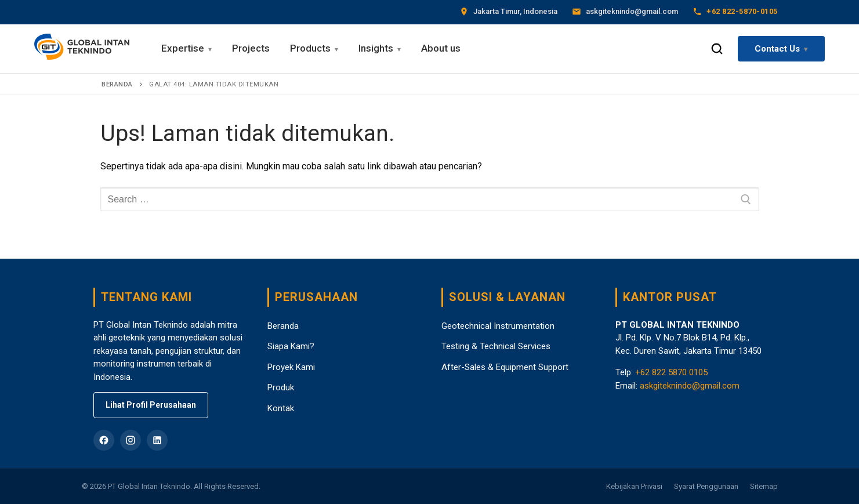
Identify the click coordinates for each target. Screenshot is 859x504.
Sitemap (764, 486)
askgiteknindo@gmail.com (690, 386)
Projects (251, 48)
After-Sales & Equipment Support (505, 367)
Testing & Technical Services (496, 346)
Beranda (117, 84)
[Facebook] (104, 440)
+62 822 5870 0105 (671, 372)
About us (441, 48)
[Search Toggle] (717, 49)
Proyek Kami (291, 367)
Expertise (183, 48)
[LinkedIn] (157, 440)
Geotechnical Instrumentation (498, 326)
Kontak (281, 408)
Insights (376, 48)
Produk (281, 387)
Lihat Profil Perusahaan (151, 405)
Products (310, 48)
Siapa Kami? (291, 346)
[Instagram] (131, 440)
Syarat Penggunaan (706, 486)
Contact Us (777, 49)
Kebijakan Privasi (634, 486)
